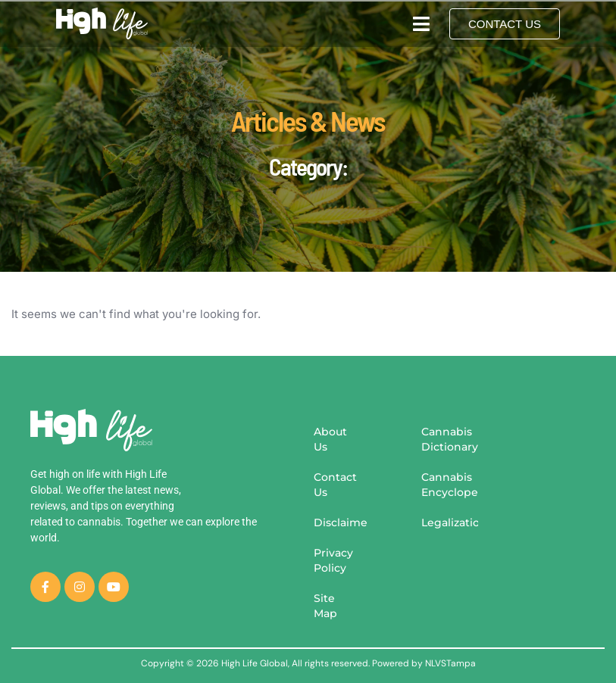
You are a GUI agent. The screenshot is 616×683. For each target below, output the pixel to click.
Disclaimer (341, 522)
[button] (421, 23)
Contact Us (335, 485)
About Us (330, 439)
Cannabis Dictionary (450, 439)
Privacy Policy (333, 560)
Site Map (325, 606)
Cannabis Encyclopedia (450, 485)
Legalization (450, 522)
